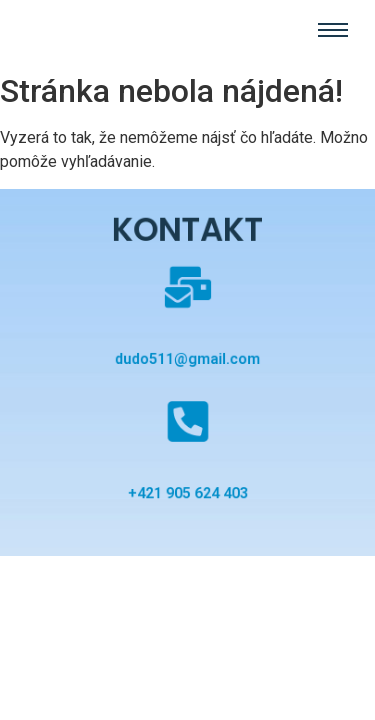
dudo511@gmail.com (187, 358)
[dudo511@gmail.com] (187, 293)
